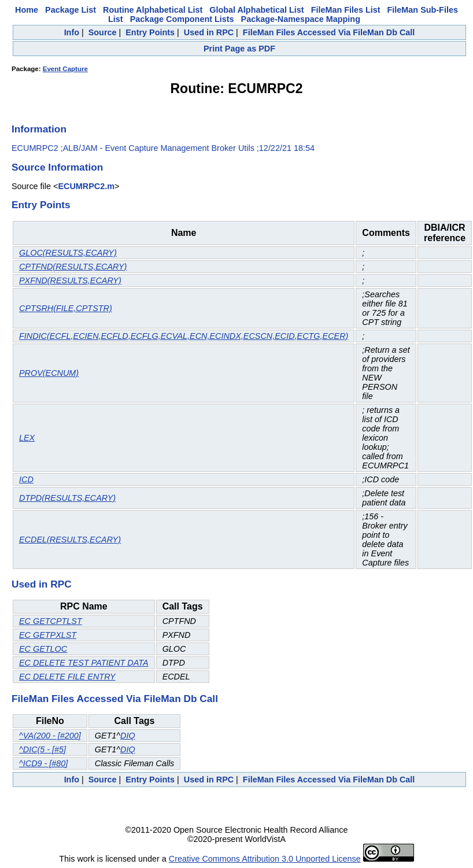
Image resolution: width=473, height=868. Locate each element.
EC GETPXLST (48, 635)
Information (39, 129)
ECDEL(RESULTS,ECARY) (70, 540)
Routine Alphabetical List (153, 10)
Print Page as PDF (239, 49)
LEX (27, 438)
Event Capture (65, 69)
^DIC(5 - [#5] (43, 749)
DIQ (128, 736)
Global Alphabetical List (256, 10)
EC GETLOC (43, 649)
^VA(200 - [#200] (50, 736)
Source (103, 32)
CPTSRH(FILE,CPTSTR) (66, 308)
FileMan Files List (346, 10)
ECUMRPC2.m (86, 186)
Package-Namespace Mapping (301, 19)
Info (72, 32)
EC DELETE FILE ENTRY (67, 677)
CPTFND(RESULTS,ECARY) (73, 267)
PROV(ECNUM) (49, 373)
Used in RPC (209, 32)
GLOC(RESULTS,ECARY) (68, 253)
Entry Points (150, 32)
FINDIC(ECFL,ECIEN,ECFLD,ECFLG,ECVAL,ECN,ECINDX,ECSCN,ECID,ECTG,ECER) (184, 336)
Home (27, 10)
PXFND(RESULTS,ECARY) (70, 280)
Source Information (57, 167)
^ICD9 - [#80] (43, 763)
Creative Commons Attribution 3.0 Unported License (265, 859)
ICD (26, 479)
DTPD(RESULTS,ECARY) (67, 498)
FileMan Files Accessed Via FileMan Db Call (329, 32)
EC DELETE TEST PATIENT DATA (84, 663)
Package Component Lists (182, 19)
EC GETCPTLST (51, 621)
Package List (71, 10)
